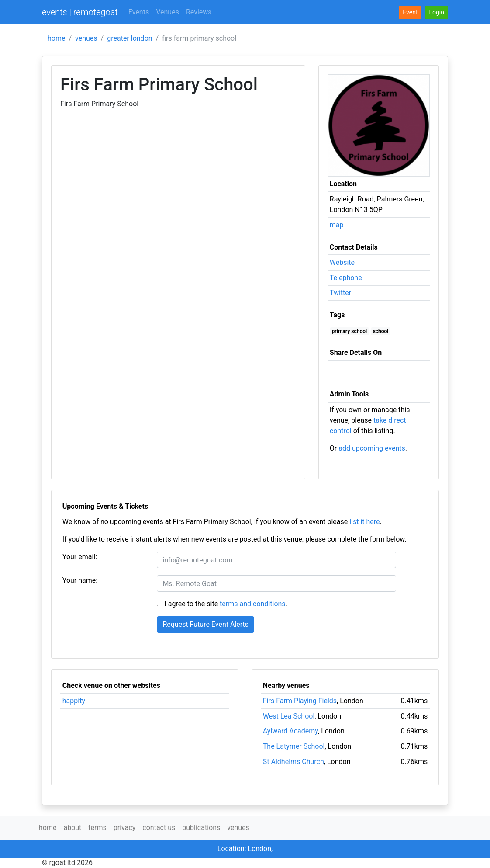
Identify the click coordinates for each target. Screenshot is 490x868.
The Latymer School (294, 746)
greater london (129, 38)
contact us (159, 828)
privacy (125, 828)
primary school (350, 331)
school (381, 331)
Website (342, 262)
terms (97, 828)
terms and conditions (253, 604)
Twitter (340, 293)
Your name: (80, 580)
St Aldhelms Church (293, 762)
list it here (364, 522)
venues (86, 38)
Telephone (346, 278)
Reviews (199, 12)
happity (74, 701)
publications (201, 828)
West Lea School (289, 716)
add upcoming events (372, 448)
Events (139, 12)
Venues (167, 12)
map (337, 225)
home (56, 38)
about (72, 828)
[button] (437, 12)
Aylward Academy (290, 731)
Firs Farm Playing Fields (300, 701)
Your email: (80, 557)
